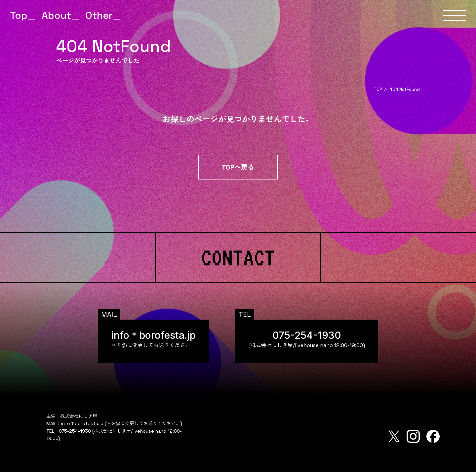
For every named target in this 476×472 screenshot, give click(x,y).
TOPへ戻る (238, 167)
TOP (378, 89)
